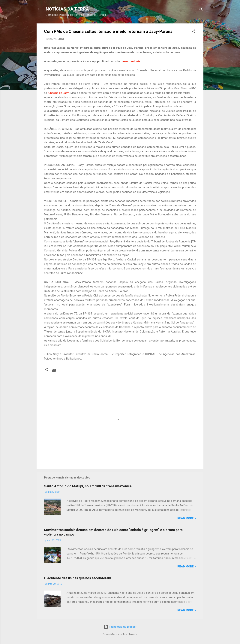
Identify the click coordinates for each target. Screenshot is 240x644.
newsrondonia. (132, 61)
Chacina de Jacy (58, 93)
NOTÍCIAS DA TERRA (67, 9)
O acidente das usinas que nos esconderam (78, 578)
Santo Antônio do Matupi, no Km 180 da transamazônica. (88, 486)
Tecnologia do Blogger (120, 627)
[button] (194, 32)
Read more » (187, 518)
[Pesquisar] (201, 10)
